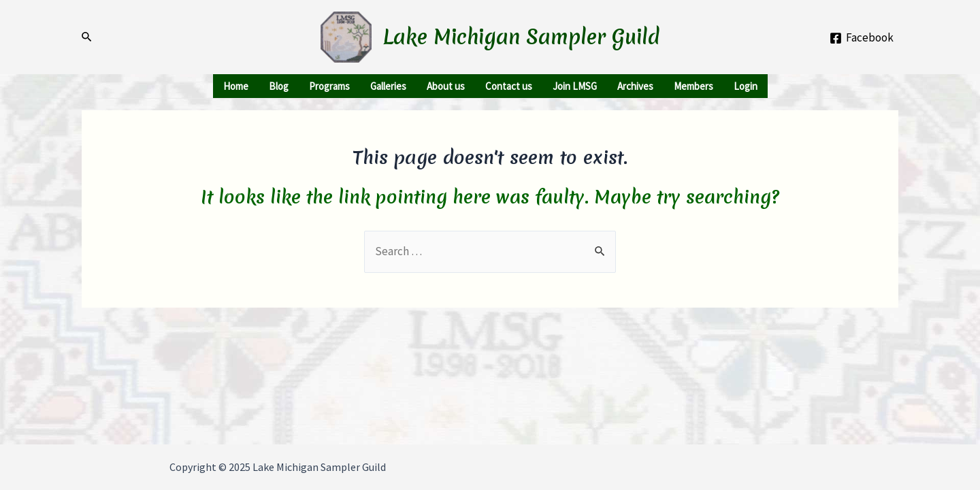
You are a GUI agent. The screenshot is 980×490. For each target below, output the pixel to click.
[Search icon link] (87, 37)
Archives (635, 86)
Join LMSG (575, 86)
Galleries (388, 86)
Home (236, 86)
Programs (329, 86)
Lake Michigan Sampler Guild (521, 37)
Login (746, 86)
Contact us (509, 86)
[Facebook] (862, 38)
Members (693, 86)
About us (446, 86)
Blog (279, 86)
